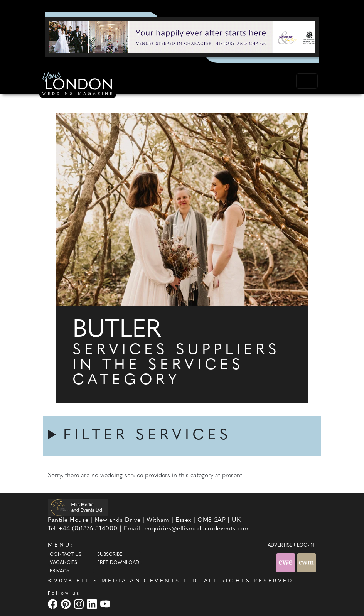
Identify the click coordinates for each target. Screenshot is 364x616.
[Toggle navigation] (307, 81)
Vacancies (63, 563)
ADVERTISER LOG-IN (291, 545)
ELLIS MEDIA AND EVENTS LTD (137, 581)
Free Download (118, 563)
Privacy (60, 571)
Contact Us (66, 555)
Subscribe (110, 555)
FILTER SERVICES (147, 436)
